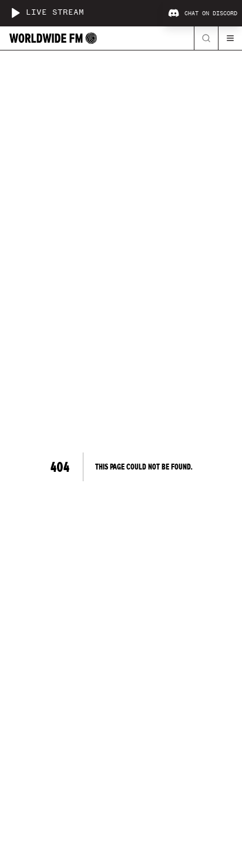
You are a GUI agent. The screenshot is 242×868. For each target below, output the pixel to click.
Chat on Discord (203, 13)
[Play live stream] (15, 13)
